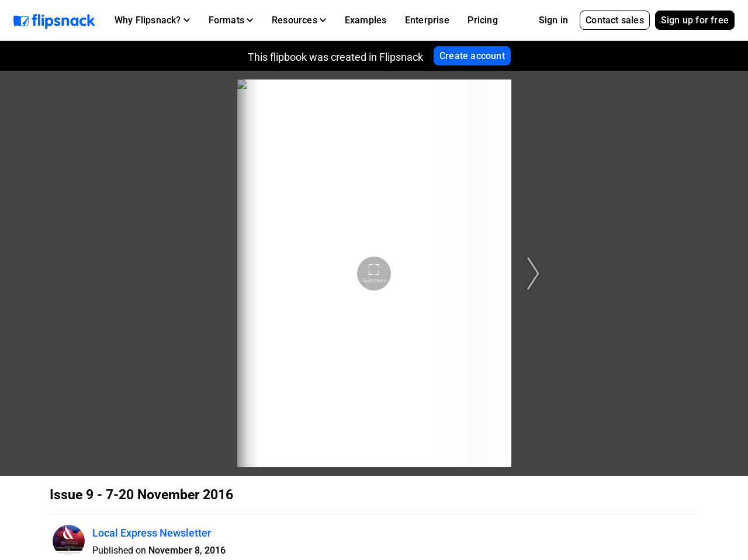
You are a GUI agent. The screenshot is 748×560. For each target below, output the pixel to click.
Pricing (482, 20)
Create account (472, 56)
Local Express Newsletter (152, 533)
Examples (366, 20)
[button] (152, 20)
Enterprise (427, 20)
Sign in (553, 20)
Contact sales (615, 20)
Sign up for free (695, 20)
